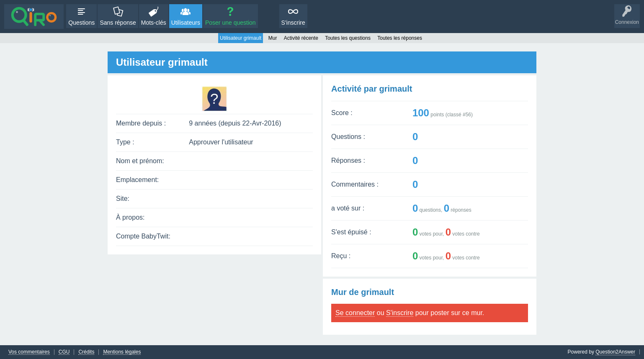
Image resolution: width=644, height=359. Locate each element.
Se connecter (355, 313)
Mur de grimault (363, 292)
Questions (81, 23)
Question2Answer (615, 352)
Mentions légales (122, 352)
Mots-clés (154, 23)
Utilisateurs (186, 23)
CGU (64, 352)
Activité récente (301, 38)
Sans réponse (118, 23)
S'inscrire (293, 23)
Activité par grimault (372, 89)
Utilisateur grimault (241, 38)
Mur (273, 38)
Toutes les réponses (400, 38)
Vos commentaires (29, 352)
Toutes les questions (348, 38)
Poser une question (231, 23)
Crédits (86, 352)
